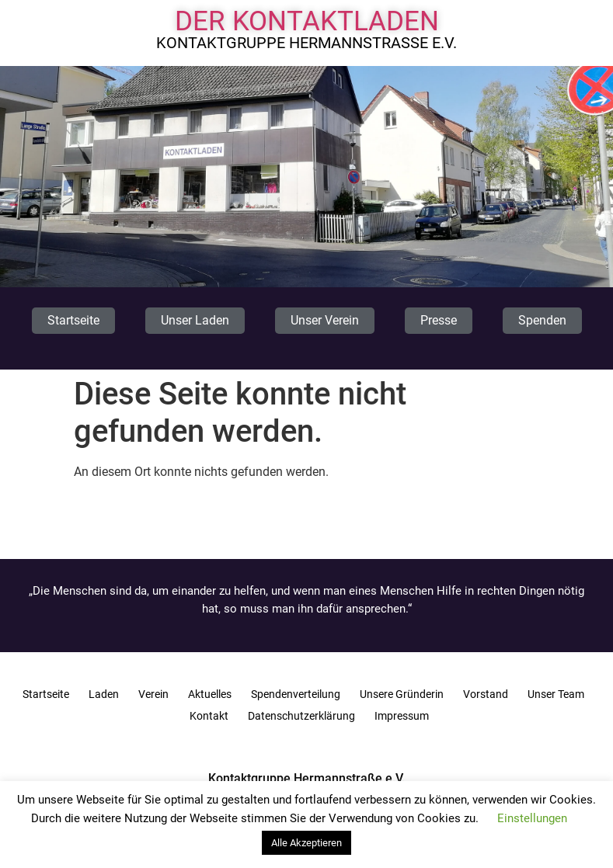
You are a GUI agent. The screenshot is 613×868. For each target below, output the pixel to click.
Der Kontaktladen (307, 21)
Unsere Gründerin (402, 694)
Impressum (402, 716)
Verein (153, 694)
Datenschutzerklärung (301, 716)
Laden (104, 694)
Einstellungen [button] (532, 818)
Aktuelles (210, 694)
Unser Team (556, 694)
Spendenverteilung (296, 694)
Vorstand (486, 694)
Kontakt (209, 716)
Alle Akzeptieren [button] (306, 843)
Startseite (46, 694)
